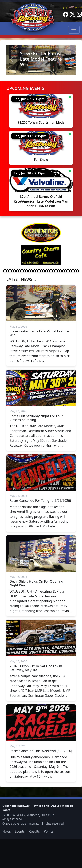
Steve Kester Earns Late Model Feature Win (41, 59)
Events (20, 831)
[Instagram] (79, 14)
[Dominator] (41, 233)
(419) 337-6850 (12, 819)
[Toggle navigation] (74, 30)
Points (49, 831)
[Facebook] (66, 14)
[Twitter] (73, 14)
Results (34, 831)
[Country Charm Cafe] (41, 255)
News (7, 831)
